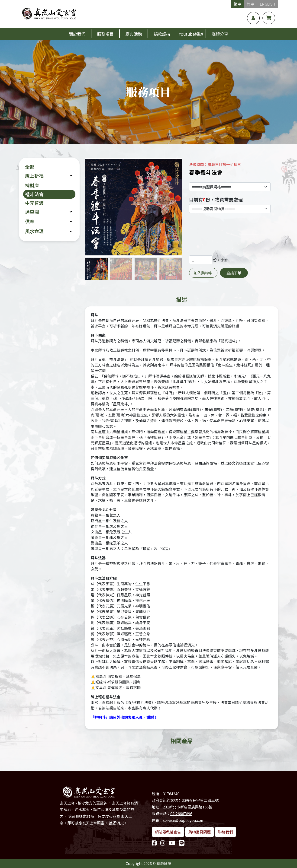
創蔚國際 (164, 863)
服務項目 (105, 34)
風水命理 (34, 231)
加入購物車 (203, 273)
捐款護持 (162, 34)
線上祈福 (34, 176)
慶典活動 (134, 34)
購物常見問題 (200, 832)
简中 (250, 4)
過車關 (32, 212)
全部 (30, 167)
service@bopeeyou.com (184, 820)
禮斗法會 (34, 194)
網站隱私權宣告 (168, 832)
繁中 (237, 4)
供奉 (30, 221)
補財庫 (32, 185)
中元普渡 (34, 203)
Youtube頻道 (191, 34)
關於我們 (77, 34)
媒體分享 (220, 34)
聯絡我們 (226, 832)
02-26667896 (181, 814)
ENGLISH (267, 4)
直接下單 (234, 273)
